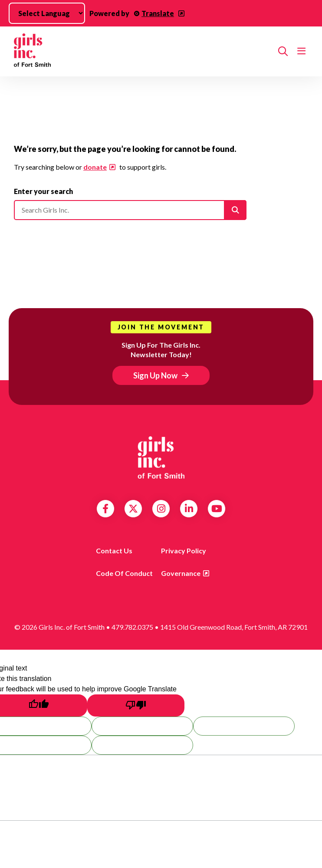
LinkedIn (189, 509)
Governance (181, 573)
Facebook (105, 509)
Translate (158, 13)
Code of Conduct (124, 573)
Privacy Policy (184, 551)
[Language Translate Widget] (47, 13)
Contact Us (114, 551)
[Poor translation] (136, 705)
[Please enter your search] (130, 210)
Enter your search (43, 191)
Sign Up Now (155, 375)
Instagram (161, 509)
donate (95, 167)
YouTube (217, 509)
